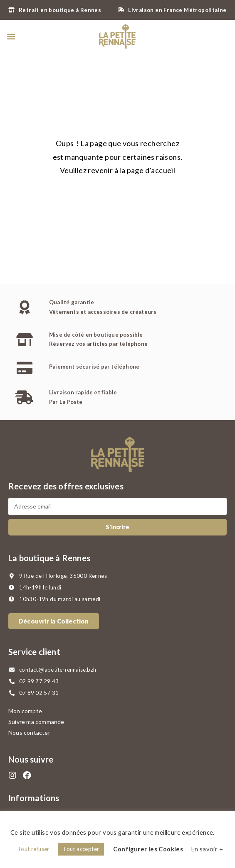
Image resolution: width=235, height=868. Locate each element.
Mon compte (25, 711)
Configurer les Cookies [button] (148, 849)
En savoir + (207, 849)
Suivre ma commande (36, 722)
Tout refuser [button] (33, 849)
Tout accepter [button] (81, 849)
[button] (11, 36)
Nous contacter (29, 732)
